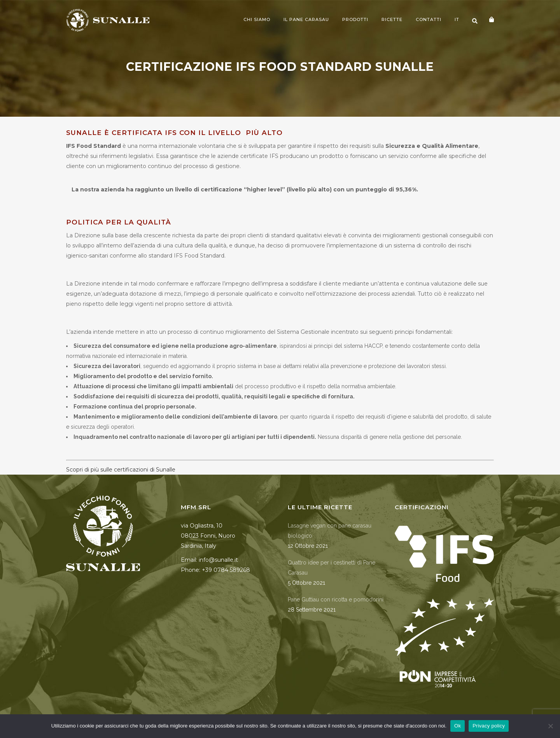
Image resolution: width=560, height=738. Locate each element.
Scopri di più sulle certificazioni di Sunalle (121, 470)
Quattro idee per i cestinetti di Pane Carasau (332, 568)
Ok (458, 726)
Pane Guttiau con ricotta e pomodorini (336, 600)
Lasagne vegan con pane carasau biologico (330, 531)
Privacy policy (489, 726)
